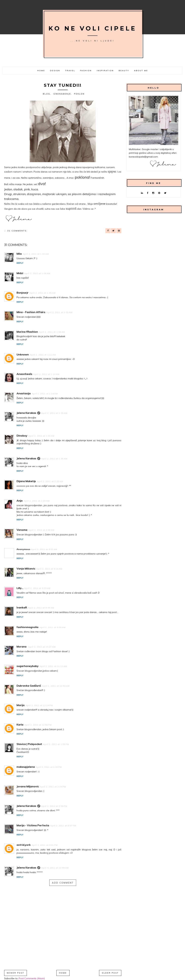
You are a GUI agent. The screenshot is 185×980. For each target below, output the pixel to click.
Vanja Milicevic (26, 569)
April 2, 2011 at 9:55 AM (52, 627)
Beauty (124, 71)
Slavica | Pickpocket (29, 744)
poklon (79, 94)
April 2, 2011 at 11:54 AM (56, 686)
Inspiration (105, 71)
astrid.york (24, 845)
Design (55, 71)
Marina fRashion (27, 332)
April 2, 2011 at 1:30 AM (54, 413)
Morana (22, 647)
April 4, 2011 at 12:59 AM (55, 868)
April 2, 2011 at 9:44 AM (41, 608)
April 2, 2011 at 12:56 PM (38, 725)
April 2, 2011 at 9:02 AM (44, 549)
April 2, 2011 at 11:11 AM (53, 666)
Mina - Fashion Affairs (31, 312)
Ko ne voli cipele (92, 28)
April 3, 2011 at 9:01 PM (45, 845)
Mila (19, 254)
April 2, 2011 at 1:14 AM (46, 374)
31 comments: (17, 231)
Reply (20, 263)
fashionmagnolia (27, 627)
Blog (46, 94)
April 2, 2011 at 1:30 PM (49, 767)
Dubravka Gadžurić (29, 686)
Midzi (20, 273)
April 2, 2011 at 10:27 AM (42, 647)
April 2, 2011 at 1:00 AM (36, 254)
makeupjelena (26, 767)
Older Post (110, 973)
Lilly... (20, 588)
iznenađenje (62, 94)
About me (141, 71)
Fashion (86, 71)
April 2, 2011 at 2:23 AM (37, 501)
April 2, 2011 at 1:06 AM (52, 332)
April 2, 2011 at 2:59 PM (54, 806)
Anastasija (24, 393)
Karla (20, 725)
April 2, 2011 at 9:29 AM (37, 588)
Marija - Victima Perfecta (33, 825)
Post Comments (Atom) (32, 978)
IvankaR (22, 607)
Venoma (22, 530)
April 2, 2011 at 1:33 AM (41, 436)
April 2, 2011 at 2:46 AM (41, 530)
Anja (20, 501)
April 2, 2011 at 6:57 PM (63, 826)
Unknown (23, 354)
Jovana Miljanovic (28, 786)
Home (41, 71)
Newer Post (15, 973)
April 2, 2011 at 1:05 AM (43, 293)
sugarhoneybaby (28, 666)
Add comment (63, 883)
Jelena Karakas (26, 413)
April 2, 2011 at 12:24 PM (39, 705)
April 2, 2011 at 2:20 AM (50, 481)
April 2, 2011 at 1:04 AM (37, 273)
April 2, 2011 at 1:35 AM (54, 459)
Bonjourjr (23, 293)
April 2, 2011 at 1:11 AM (43, 355)
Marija (21, 705)
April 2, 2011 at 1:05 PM (56, 744)
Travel (70, 71)
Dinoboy (22, 436)
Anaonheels (24, 374)
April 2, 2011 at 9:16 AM (49, 569)
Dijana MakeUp (26, 481)
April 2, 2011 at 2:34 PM (53, 787)
